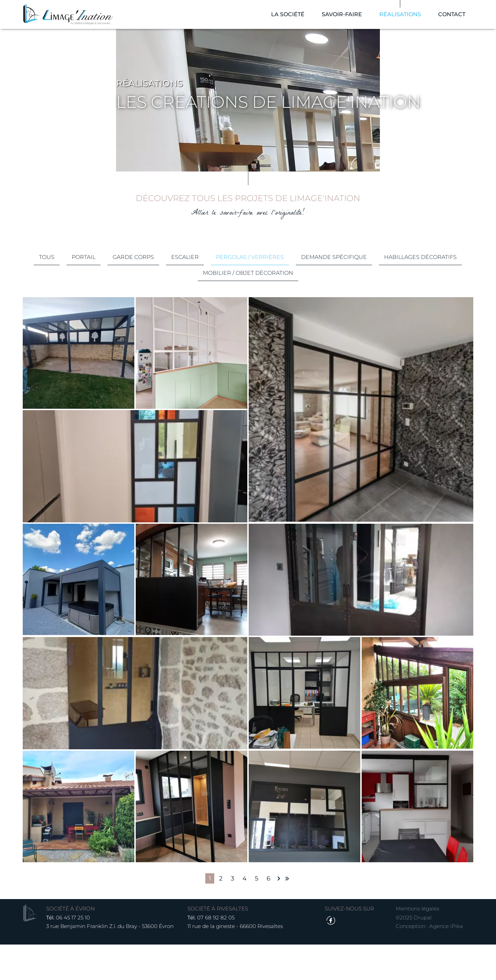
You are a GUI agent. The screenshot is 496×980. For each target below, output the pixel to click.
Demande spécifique (379, 297)
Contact (450, 17)
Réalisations (398, 17)
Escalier (230, 297)
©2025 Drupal (412, 953)
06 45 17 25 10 (75, 953)
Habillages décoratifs (194, 313)
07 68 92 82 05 (218, 953)
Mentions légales (416, 944)
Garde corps (178, 297)
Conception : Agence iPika (428, 962)
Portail (129, 297)
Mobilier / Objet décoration (293, 313)
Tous (92, 297)
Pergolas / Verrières (295, 297)
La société (286, 17)
